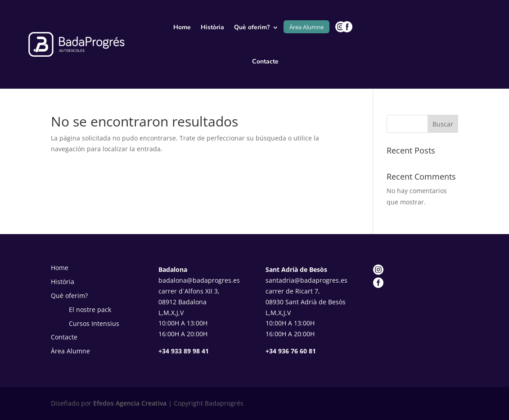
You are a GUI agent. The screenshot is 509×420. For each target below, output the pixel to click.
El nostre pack (90, 309)
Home (182, 27)
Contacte (265, 61)
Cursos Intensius (94, 323)
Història (212, 27)
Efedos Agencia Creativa (129, 403)
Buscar (443, 124)
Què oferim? (252, 27)
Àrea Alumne (306, 27)
